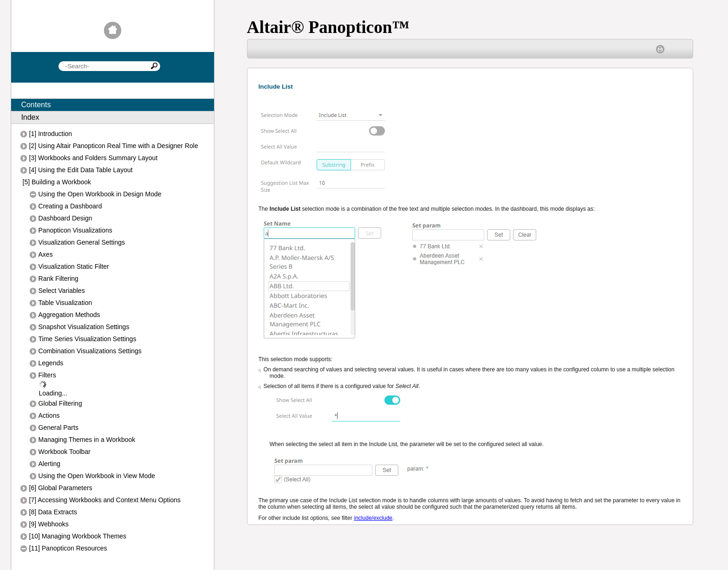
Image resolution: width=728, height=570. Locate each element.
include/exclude (374, 518)
